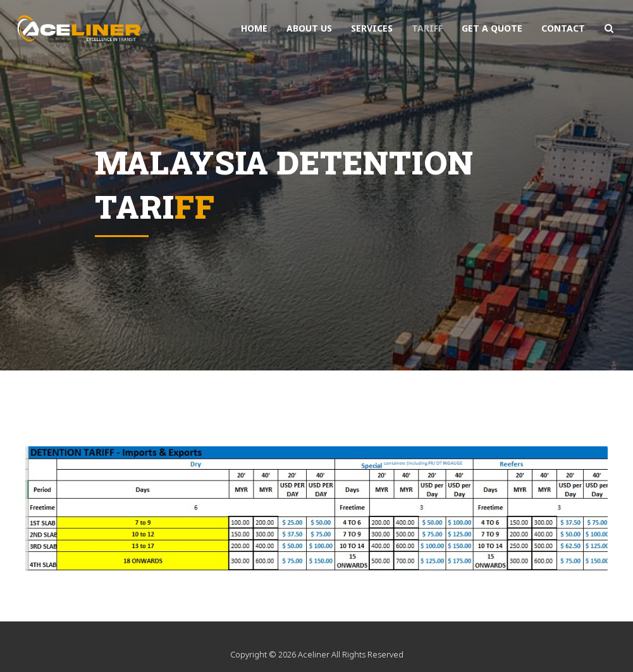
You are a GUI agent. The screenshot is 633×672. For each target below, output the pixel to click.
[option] (316, 185)
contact (563, 28)
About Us (309, 28)
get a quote (492, 28)
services (372, 28)
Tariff (427, 28)
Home (254, 28)
